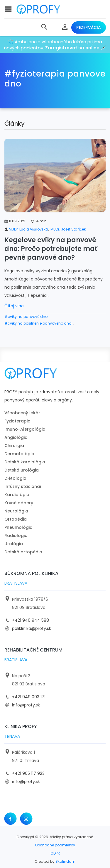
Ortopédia (16, 519)
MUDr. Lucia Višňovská (28, 229)
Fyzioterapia (17, 421)
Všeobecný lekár (22, 413)
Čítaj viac (14, 306)
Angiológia (16, 437)
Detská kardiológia (25, 462)
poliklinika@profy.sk (32, 628)
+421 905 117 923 (28, 773)
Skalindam (65, 861)
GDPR (55, 853)
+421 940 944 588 (31, 620)
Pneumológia (18, 527)
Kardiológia (17, 495)
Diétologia (15, 478)
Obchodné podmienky (55, 845)
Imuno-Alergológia (25, 429)
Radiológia (16, 536)
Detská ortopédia (23, 552)
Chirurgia (14, 446)
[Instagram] (26, 819)
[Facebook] (10, 819)
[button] (44, 27)
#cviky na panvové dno (26, 317)
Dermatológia (19, 454)
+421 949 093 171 (29, 697)
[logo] (38, 9)
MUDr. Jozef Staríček (68, 229)
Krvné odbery (19, 503)
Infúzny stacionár (23, 486)
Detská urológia (22, 470)
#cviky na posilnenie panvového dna (38, 323)
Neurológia (16, 511)
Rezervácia (89, 27)
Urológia (14, 544)
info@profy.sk (26, 705)
